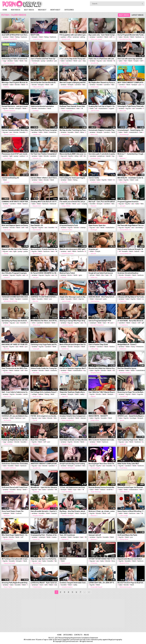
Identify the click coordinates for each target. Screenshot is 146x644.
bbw (85, 156)
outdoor (22, 156)
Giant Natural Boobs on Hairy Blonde (73, 440)
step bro (81, 299)
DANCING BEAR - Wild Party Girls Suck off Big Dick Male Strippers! (102, 297)
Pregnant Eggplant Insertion (128, 202)
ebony (19, 490)
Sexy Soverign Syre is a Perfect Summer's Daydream (44, 559)
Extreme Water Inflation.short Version (44, 178)
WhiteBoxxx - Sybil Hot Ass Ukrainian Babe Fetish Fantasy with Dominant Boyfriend (44, 487)
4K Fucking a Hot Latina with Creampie (15, 559)
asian (63, 299)
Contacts (78, 635)
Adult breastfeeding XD (10, 178)
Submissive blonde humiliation (42, 106)
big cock (64, 156)
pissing (63, 275)
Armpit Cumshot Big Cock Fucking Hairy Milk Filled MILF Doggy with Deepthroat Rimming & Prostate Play (73, 464)
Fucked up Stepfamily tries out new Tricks (15, 440)
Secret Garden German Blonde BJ (43, 83)
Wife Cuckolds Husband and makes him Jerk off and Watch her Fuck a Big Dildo (102, 440)
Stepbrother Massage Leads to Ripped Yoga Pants (73, 297)
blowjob (35, 37)
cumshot (100, 37)
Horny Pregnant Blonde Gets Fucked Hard (131, 35)
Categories (69, 10)
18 (82, 108)
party (105, 299)
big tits (5, 108)
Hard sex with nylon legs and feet (130, 59)
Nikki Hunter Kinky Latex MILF (128, 464)
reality (28, 228)
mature (143, 251)
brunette (100, 85)
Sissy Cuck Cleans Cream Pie (13, 511)
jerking (83, 37)
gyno (80, 275)
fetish (12, 37)
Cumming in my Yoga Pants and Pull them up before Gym (44, 345)
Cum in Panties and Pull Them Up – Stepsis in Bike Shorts (44, 59)
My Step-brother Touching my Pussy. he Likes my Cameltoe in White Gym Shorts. (73, 130)
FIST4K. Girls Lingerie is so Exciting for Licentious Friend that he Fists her (44, 416)
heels (92, 108)
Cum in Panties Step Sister (98, 345)
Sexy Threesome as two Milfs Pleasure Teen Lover (15, 368)
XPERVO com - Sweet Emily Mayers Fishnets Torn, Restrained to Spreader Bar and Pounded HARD (131, 416)
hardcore (24, 37)
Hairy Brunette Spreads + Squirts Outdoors (44, 511)
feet (125, 61)
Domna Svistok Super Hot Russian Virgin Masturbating (131, 487)
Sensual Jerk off (95, 535)
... (84, 592)
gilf (143, 323)
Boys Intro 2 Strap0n (38, 440)
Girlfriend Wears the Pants (127, 535)
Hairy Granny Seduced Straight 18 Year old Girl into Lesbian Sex (131, 249)
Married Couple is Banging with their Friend (73, 83)
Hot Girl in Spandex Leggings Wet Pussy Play (73, 368)
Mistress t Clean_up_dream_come (102, 511)
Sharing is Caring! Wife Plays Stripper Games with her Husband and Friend (73, 321)
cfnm (34, 323)
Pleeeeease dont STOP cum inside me (15, 154)
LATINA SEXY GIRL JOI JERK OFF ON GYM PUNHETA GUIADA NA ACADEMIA (102, 583)
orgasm (112, 108)
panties (63, 37)
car (96, 108)
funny (133, 347)
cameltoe (50, 61)
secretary (93, 156)
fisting (17, 37)
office (69, 37)
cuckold (19, 513)
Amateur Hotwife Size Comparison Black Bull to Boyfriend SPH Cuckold (73, 416)
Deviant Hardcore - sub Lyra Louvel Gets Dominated (15, 106)
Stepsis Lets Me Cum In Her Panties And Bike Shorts (15, 249)
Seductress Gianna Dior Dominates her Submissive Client (15, 464)
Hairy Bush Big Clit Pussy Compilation (44, 130)
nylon (121, 61)
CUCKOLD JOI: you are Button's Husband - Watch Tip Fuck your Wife (15, 416)
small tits (110, 490)
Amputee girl (93, 249)
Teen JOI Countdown (67, 535)
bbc (103, 275)
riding (76, 156)
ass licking (139, 228)
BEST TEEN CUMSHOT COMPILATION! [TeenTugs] (131, 83)
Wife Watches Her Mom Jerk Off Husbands (44, 321)
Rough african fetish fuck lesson (101, 273)
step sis (85, 61)
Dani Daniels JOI (37, 225)
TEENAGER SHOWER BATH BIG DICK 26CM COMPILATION (15, 297)
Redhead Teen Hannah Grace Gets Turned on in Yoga (73, 106)
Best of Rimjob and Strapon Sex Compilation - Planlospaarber (73, 345)
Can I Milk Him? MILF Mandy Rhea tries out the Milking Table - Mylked (102, 392)
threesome (140, 347)
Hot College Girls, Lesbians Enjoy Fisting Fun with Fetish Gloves (44, 392)
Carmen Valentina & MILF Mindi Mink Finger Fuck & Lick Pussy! (15, 130)
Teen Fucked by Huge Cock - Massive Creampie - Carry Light (131, 440)
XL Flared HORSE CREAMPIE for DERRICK (44, 273)
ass (105, 61)
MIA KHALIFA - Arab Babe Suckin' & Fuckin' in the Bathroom (131, 178)
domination (42, 108)
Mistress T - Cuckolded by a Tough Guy (131, 154)
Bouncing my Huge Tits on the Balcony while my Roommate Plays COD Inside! (131, 392)
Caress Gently (94, 178)
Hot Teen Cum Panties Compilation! (44, 154)
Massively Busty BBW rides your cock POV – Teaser (73, 154)
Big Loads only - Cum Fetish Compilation (102, 35)
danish (108, 156)
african (92, 275)
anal (69, 251)
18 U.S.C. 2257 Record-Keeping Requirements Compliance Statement (73, 638)
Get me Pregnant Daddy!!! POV (100, 321)
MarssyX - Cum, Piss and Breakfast (102, 202)
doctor (70, 275)
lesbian (137, 251)
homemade (36, 61)
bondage (133, 418)
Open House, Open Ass (97, 225)
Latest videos (138, 15)
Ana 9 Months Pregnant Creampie (14, 273)
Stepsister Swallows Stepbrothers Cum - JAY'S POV (73, 392)
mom (41, 585)
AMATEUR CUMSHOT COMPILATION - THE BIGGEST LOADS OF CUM (44, 464)
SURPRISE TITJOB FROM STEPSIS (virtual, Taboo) (44, 297)
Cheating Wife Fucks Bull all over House (44, 202)
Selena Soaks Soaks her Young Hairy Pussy (44, 368)
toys (85, 370)
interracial (53, 204)
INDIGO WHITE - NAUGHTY (98, 416)
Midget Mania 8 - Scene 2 (127, 345)
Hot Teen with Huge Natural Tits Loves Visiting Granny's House (131, 225)
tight (11, 156)
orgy (4, 61)
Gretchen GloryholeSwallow (128, 273)
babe (121, 37)
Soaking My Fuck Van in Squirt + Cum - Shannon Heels (102, 106)
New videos (16, 10)
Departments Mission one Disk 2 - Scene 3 (131, 559)
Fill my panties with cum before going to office (73, 35)
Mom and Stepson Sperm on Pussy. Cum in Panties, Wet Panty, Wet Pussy (15, 225)
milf (111, 37)
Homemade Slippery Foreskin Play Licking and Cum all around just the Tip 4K (102, 130)
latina (82, 132)
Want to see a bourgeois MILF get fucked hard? (73, 249)
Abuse (86, 635)
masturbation (71, 108)
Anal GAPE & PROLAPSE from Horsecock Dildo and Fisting (15, 35)
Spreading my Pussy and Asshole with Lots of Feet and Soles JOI (15, 321)
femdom (47, 323)
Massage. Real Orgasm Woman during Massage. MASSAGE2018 (15, 83)
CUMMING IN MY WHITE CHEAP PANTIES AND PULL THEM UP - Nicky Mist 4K (15, 202)
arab (137, 180)
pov (80, 61)
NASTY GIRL (35, 35)
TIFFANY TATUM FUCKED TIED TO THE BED (102, 559)
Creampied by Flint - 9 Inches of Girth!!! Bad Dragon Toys (44, 535)
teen (78, 108)
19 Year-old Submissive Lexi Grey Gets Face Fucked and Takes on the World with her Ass (73, 487)
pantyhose (101, 156)
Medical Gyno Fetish (67, 273)
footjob (136, 61)
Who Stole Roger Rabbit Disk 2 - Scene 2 (15, 535)
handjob (28, 61)
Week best (42, 10)
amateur (6, 37)
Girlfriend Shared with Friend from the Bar (15, 487)
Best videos (29, 10)
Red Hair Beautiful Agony (127, 368)
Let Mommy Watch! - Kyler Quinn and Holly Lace (44, 583)
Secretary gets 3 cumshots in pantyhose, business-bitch (102, 154)
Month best (55, 10)
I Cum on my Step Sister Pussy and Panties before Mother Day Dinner (73, 59)
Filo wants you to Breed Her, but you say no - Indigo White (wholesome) (73, 202)
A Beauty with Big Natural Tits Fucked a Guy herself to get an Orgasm (131, 297)
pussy (43, 61)
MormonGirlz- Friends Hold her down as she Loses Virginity (44, 249)
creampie (83, 228)
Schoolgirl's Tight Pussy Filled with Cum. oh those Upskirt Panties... (131, 106)
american (76, 37)
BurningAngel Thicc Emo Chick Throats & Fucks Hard (102, 464)
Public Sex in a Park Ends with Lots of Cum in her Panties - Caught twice (102, 59)
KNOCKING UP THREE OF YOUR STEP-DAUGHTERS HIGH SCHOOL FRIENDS (15, 345)
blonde (126, 37)
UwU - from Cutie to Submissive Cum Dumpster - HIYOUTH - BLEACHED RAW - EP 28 (15, 392)
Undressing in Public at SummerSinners (15, 59)
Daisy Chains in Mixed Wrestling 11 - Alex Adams (131, 511)
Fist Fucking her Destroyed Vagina (72, 178)
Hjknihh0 (63, 559)
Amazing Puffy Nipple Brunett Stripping (15, 583)
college (34, 394)
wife (46, 585)
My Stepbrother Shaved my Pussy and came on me (102, 83)
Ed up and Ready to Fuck (69, 225)
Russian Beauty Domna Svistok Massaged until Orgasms (102, 487)
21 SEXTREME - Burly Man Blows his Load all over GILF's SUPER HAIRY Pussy (131, 321)
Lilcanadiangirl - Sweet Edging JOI (130, 130)
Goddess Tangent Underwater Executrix (73, 583)
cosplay (84, 204)
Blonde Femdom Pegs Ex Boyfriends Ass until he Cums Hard (131, 583)
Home (5, 10)
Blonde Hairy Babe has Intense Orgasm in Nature (102, 368)
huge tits (140, 394)
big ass (99, 61)
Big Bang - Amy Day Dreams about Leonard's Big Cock (73, 511)
